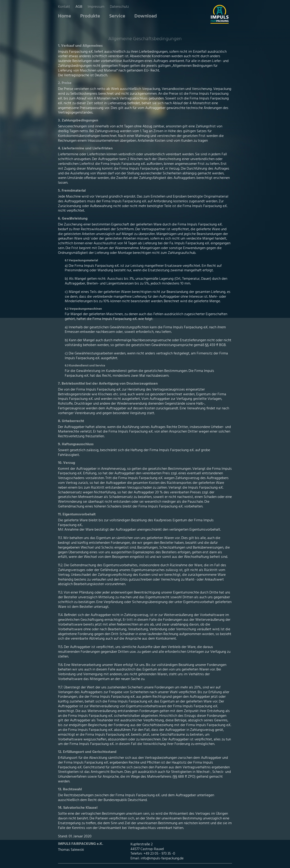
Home (65, 16)
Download (146, 16)
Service (117, 16)
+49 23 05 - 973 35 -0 (159, 854)
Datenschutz (119, 7)
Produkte (90, 16)
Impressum (96, 7)
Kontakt (64, 7)
